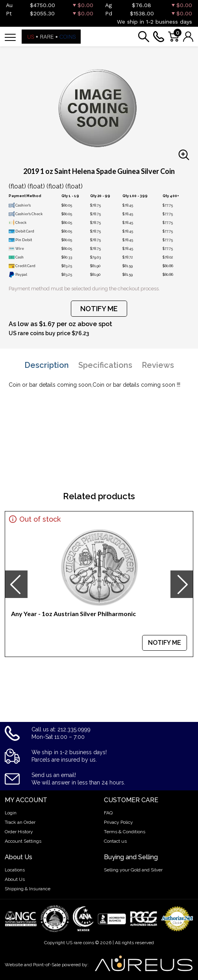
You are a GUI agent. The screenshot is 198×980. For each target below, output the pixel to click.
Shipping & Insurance (28, 889)
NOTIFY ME (99, 309)
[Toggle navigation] (10, 37)
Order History (19, 832)
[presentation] (16, 584)
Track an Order (20, 822)
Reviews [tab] (158, 365)
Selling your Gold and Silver (133, 870)
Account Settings (23, 841)
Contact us (115, 841)
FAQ (108, 813)
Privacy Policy (118, 822)
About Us (15, 879)
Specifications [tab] (105, 365)
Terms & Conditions (125, 832)
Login (11, 813)
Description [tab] (47, 365)
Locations (15, 870)
